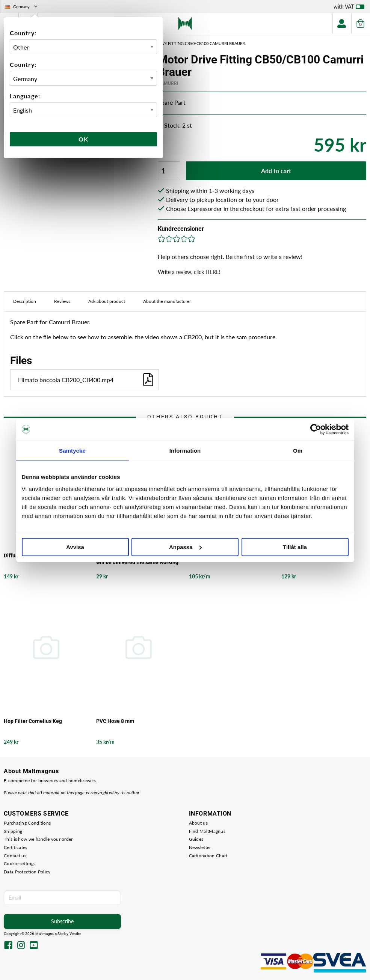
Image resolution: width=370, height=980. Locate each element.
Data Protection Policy (27, 872)
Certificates (16, 847)
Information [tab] (185, 451)
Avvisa (75, 547)
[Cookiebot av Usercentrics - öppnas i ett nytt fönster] (316, 429)
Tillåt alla (295, 547)
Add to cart (276, 171)
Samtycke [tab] (72, 451)
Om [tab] (298, 451)
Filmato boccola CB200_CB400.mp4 (86, 380)
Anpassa (185, 547)
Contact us (15, 856)
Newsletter (200, 847)
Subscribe (62, 921)
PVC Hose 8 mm (115, 721)
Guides (196, 839)
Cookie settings (20, 863)
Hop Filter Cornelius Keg (33, 721)
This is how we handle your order (38, 839)
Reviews (62, 301)
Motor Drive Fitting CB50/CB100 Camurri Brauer (192, 43)
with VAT (349, 8)
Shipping (13, 831)
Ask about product (107, 301)
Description (25, 301)
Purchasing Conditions (27, 823)
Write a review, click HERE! (189, 272)
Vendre (76, 934)
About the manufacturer (167, 301)
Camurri (168, 83)
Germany (22, 7)
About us (198, 823)
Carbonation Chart (208, 856)
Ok (83, 139)
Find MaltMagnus (207, 831)
